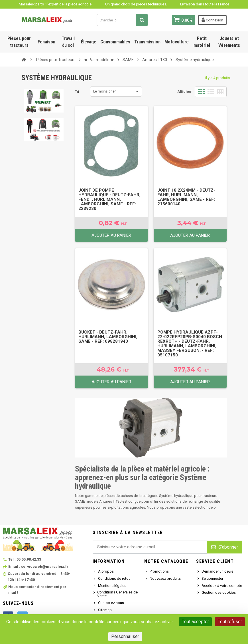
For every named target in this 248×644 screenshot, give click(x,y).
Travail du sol (68, 42)
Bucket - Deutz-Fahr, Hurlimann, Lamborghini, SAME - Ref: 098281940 (108, 337)
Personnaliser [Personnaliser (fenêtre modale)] (125, 636)
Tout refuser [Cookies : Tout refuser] (230, 622)
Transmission (147, 42)
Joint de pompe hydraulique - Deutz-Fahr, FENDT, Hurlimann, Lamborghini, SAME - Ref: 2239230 (109, 199)
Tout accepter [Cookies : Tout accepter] (195, 622)
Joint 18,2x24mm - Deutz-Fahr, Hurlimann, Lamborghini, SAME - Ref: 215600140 (186, 197)
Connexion (212, 20)
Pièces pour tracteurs (19, 42)
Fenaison (46, 42)
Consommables (115, 42)
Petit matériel (202, 42)
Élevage (89, 42)
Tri (77, 92)
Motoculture (177, 42)
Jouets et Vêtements (229, 42)
